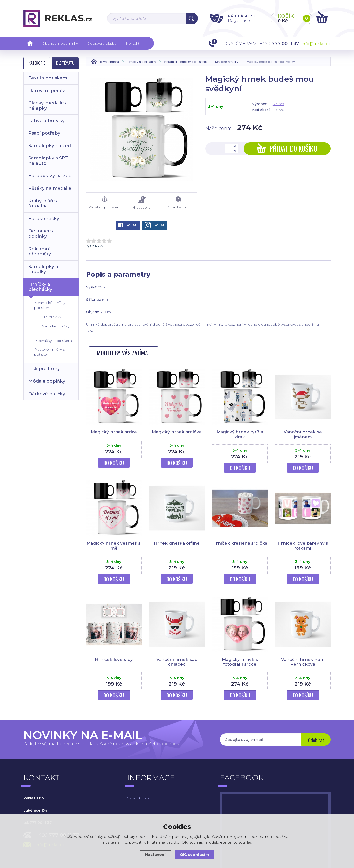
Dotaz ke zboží (178, 203)
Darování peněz (47, 91)
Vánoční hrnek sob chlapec (177, 666)
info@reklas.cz (316, 44)
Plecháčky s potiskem (53, 341)
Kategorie (37, 63)
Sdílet (127, 225)
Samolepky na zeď (50, 146)
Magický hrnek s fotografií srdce (240, 666)
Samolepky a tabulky (43, 269)
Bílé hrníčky (51, 317)
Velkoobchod (139, 803)
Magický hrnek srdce (114, 432)
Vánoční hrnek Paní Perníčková (303, 666)
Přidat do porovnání (105, 203)
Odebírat (316, 745)
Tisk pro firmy (44, 369)
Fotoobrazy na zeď (50, 176)
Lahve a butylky (47, 121)
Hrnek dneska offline (177, 548)
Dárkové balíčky (47, 394)
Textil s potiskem (48, 78)
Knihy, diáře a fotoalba (44, 204)
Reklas (278, 104)
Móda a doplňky (47, 381)
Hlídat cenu (141, 203)
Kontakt (133, 43)
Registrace (239, 21)
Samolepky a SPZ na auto (48, 161)
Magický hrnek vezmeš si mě (114, 550)
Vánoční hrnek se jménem (303, 434)
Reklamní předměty (40, 252)
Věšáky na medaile (50, 188)
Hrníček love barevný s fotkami (303, 550)
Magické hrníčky (55, 326)
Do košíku (114, 468)
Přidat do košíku (287, 148)
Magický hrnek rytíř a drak (240, 434)
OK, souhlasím (194, 855)
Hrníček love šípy (114, 664)
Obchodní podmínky (60, 43)
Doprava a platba (102, 43)
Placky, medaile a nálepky (48, 106)
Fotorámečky (44, 219)
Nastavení (155, 855)
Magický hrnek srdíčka (177, 432)
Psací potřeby (44, 133)
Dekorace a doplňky (42, 234)
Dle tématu (65, 63)
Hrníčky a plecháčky (40, 287)
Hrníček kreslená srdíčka (240, 548)
